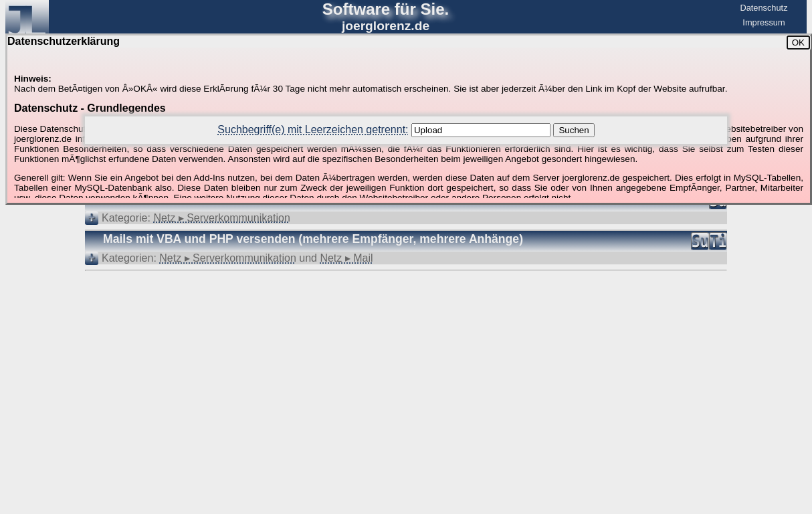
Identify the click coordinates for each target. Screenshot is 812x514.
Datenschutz (764, 8)
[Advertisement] (406, 312)
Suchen (574, 130)
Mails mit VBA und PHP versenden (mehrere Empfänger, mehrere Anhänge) (313, 239)
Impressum (764, 22)
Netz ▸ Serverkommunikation (222, 218)
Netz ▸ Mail (346, 258)
